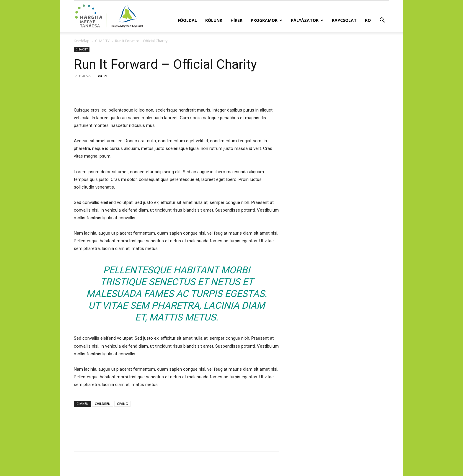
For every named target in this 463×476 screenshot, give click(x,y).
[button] (382, 21)
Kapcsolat (344, 20)
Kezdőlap (82, 41)
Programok (266, 20)
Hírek (237, 20)
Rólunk (214, 20)
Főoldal (187, 20)
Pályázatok (307, 20)
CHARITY (102, 41)
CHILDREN (103, 404)
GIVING (122, 404)
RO (368, 20)
